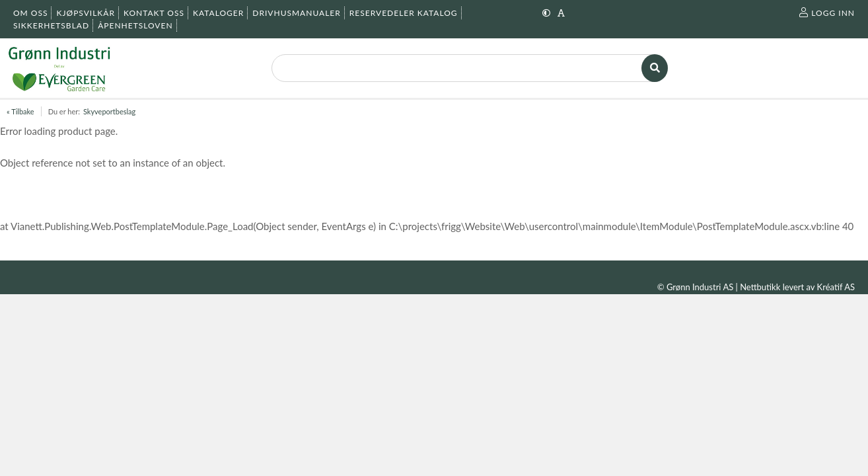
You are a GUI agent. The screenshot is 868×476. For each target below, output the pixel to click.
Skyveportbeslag (109, 111)
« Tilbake (20, 111)
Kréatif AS (836, 287)
